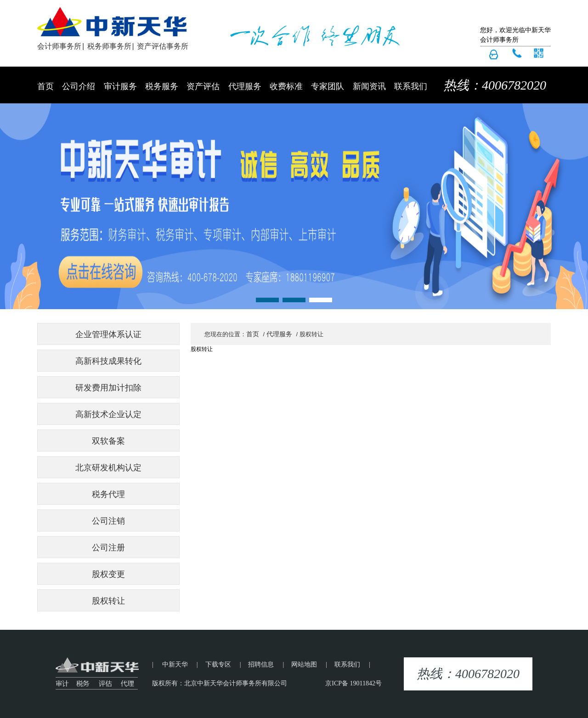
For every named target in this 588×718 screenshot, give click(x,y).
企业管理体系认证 (108, 334)
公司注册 (108, 548)
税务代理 (108, 494)
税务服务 (162, 86)
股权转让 (108, 601)
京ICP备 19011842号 (353, 683)
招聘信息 (261, 664)
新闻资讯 (369, 86)
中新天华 (175, 664)
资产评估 (203, 86)
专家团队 (328, 86)
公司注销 (108, 521)
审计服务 (120, 86)
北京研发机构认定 (108, 468)
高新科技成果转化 (108, 361)
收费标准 (286, 86)
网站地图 (304, 664)
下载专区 (218, 664)
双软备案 (108, 441)
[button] (267, 300)
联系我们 (411, 86)
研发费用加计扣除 (108, 388)
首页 (45, 86)
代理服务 (245, 86)
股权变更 (108, 574)
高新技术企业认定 (108, 414)
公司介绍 (79, 86)
